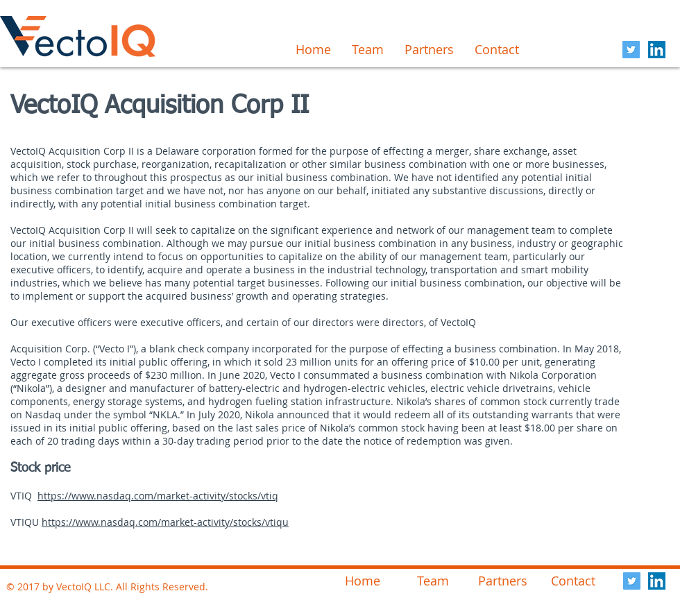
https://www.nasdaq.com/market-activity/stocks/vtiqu (165, 522)
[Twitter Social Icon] (631, 50)
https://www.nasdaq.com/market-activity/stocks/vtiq (158, 496)
